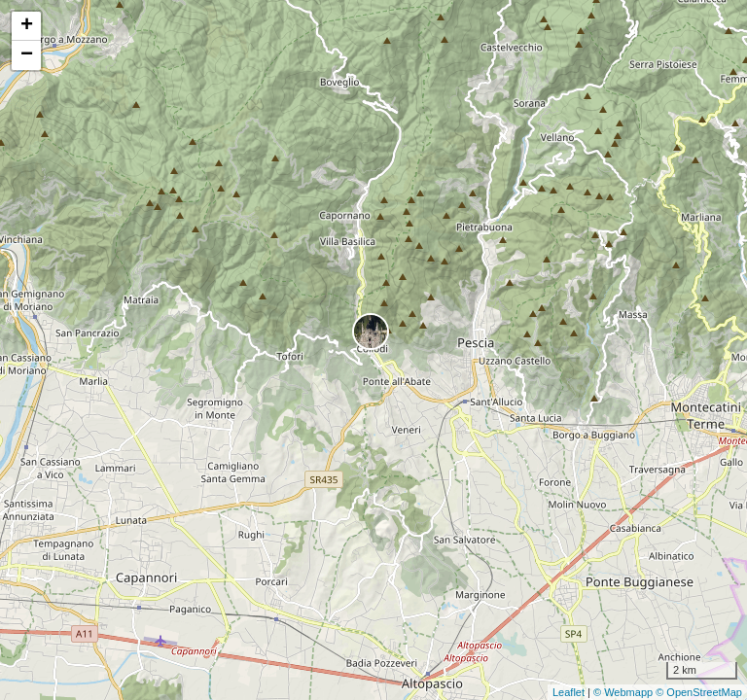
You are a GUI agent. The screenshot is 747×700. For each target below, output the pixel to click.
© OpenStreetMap (699, 692)
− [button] (27, 55)
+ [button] (27, 26)
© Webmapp (624, 692)
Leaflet (569, 692)
